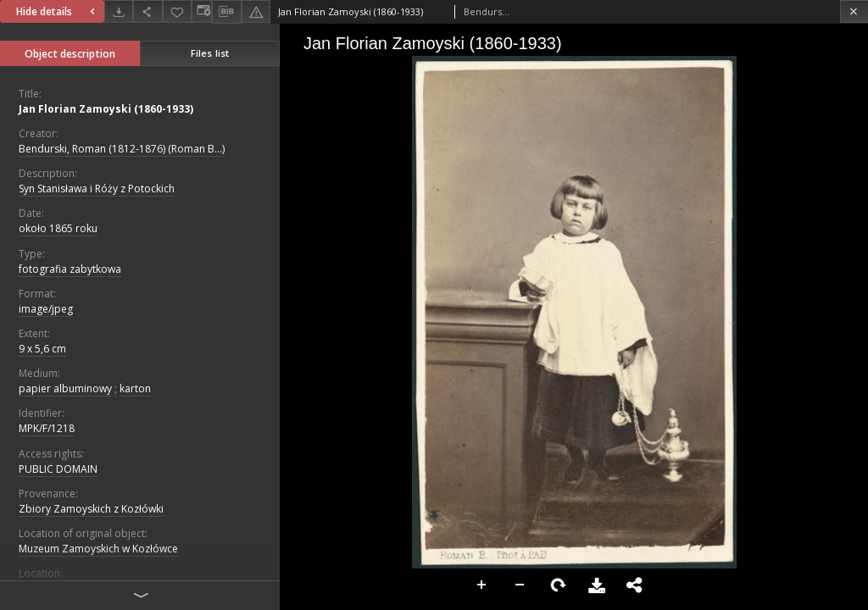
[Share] (147, 11)
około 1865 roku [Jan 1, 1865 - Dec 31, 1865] (58, 228)
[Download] (119, 11)
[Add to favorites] (177, 11)
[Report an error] (256, 11)
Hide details (58, 11)
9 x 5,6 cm (42, 349)
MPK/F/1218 (47, 428)
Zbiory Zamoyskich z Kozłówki (91, 509)
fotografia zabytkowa (70, 269)
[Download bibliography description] (226, 12)
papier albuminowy (65, 388)
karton (135, 388)
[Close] (854, 11)
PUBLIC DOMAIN (58, 469)
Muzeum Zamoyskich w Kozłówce (98, 549)
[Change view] (202, 11)
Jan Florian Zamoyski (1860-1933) (106, 109)
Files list (210, 53)
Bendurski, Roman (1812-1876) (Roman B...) (122, 149)
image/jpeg (46, 309)
